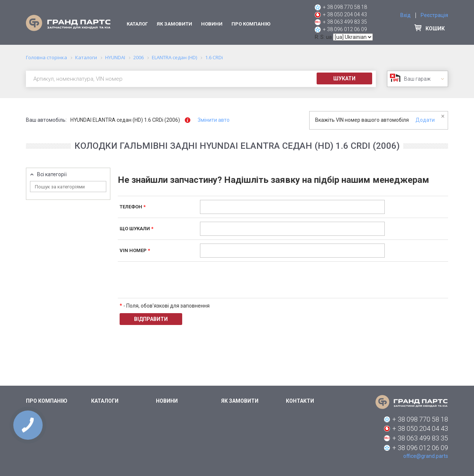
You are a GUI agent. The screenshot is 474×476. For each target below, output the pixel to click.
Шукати (344, 78)
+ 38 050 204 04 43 (345, 14)
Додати (425, 120)
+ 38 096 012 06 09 (345, 29)
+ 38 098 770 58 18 (345, 7)
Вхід (405, 15)
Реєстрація (434, 15)
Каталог (137, 24)
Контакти (300, 401)
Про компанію (251, 24)
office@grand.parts (426, 456)
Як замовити (174, 24)
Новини (212, 24)
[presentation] (256, 280)
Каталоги (105, 401)
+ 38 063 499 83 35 (345, 22)
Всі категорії (52, 175)
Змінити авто (214, 120)
